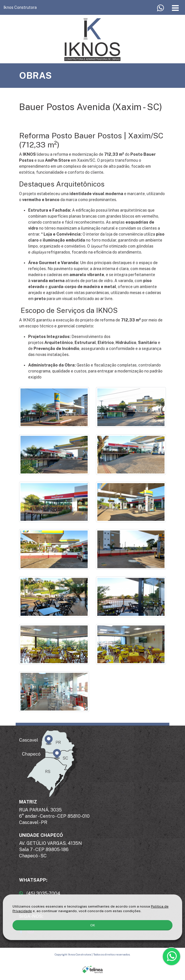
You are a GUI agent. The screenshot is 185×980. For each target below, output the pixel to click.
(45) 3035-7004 (40, 893)
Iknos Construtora (20, 7)
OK (93, 925)
